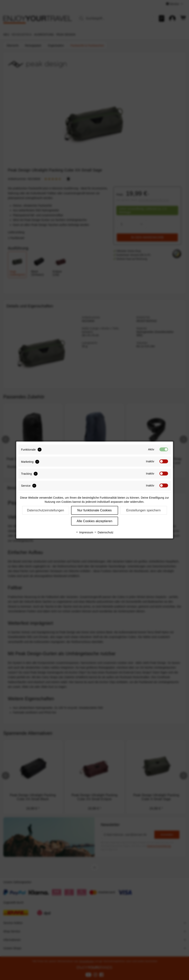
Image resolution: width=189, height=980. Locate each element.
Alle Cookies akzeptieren (94, 521)
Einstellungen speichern (144, 510)
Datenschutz (104, 532)
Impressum (84, 532)
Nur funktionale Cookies (95, 510)
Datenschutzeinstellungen (46, 510)
